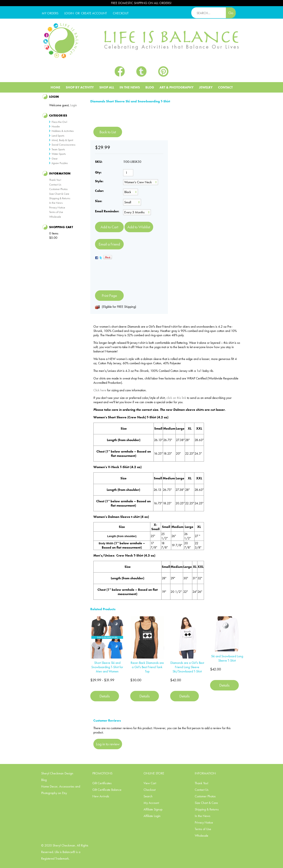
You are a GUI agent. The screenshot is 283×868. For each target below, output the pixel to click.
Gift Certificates (102, 783)
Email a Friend (109, 244)
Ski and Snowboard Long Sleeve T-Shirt (227, 658)
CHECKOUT (121, 13)
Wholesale (55, 217)
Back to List (108, 132)
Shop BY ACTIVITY (80, 87)
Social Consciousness (63, 145)
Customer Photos (58, 189)
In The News (130, 87)
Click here (100, 390)
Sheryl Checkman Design (57, 773)
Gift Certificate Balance (107, 790)
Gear (55, 158)
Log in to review (108, 744)
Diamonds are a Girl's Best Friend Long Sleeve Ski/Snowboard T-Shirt (187, 667)
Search (148, 796)
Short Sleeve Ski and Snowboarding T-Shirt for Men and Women (107, 667)
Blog (150, 87)
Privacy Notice (57, 207)
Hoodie (56, 126)
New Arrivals (101, 796)
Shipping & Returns (60, 198)
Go (231, 13)
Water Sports (59, 154)
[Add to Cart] (109, 227)
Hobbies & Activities (63, 131)
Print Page (109, 296)
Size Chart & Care (59, 194)
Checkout (149, 790)
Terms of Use (56, 212)
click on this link (176, 398)
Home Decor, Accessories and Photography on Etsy (61, 790)
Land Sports (58, 136)
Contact (225, 87)
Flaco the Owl (59, 122)
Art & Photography (177, 87)
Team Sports (58, 149)
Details (105, 696)
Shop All (107, 87)
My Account (151, 803)
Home (55, 87)
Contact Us (55, 184)
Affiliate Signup (153, 809)
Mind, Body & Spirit (62, 140)
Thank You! (55, 180)
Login (69, 13)
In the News (56, 203)
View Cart (150, 783)
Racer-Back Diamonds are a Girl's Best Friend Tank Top (147, 667)
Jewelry (206, 87)
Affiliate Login (152, 816)
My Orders (50, 13)
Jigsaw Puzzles (60, 163)
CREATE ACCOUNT (94, 13)
